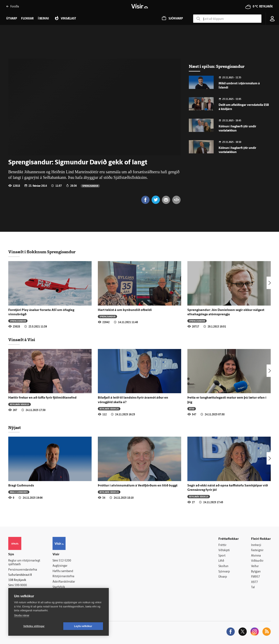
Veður (255, 566)
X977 (254, 582)
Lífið (221, 561)
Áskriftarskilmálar (64, 582)
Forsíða (13, 6)
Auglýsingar (60, 566)
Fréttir (222, 545)
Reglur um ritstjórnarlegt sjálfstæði (24, 563)
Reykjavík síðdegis (20, 404)
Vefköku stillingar (34, 626)
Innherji (256, 545)
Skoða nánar (22, 615)
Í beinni (43, 19)
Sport (222, 556)
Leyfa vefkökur (83, 626)
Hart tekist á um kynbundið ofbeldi (125, 310)
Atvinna (256, 556)
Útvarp (223, 577)
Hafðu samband (63, 571)
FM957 (256, 577)
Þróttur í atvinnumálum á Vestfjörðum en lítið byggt (138, 486)
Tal (253, 587)
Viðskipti (224, 550)
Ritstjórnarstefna (63, 576)
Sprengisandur (90, 186)
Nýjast (14, 428)
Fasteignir (257, 550)
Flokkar (27, 19)
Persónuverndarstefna (23, 570)
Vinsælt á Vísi (22, 340)
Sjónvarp (224, 572)
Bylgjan (256, 572)
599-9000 (21, 585)
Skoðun (223, 566)
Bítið (192, 409)
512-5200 (65, 561)
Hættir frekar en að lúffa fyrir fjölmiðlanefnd (42, 398)
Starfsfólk (59, 587)
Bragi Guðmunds (21, 486)
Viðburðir (257, 561)
